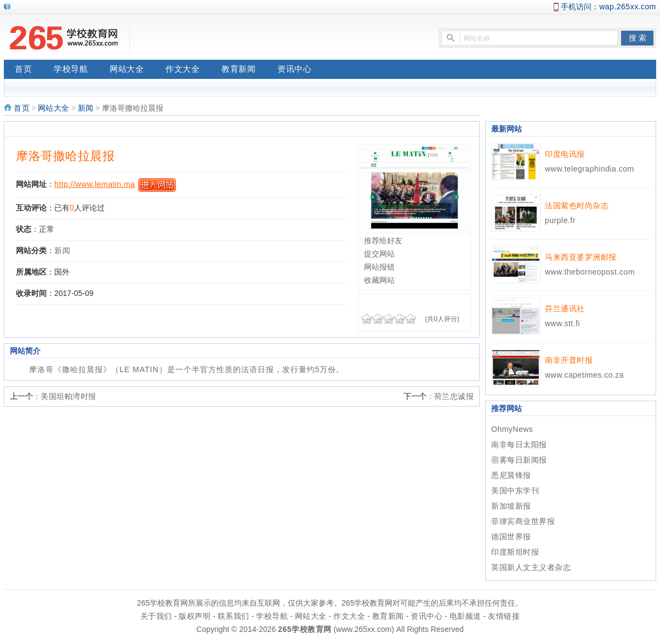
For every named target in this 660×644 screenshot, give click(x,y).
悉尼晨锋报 (511, 475)
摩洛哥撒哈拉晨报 (65, 156)
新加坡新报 (511, 506)
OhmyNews (512, 429)
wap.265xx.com (628, 7)
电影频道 (465, 616)
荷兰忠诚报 (454, 396)
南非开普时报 (569, 360)
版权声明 (195, 616)
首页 (29, 70)
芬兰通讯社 (565, 309)
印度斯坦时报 (515, 552)
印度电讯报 (565, 154)
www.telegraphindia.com (590, 169)
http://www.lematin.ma (95, 184)
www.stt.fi (562, 323)
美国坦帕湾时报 (69, 396)
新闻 (86, 108)
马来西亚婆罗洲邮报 (581, 257)
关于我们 (156, 616)
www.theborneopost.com (590, 272)
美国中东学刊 (515, 491)
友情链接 (504, 616)
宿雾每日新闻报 (519, 460)
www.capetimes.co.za (584, 375)
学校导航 (76, 70)
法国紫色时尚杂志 (577, 206)
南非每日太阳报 (519, 444)
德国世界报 (511, 537)
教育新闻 (244, 70)
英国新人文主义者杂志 (531, 567)
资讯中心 (300, 70)
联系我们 (234, 616)
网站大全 (132, 70)
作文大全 (188, 70)
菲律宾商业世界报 (523, 521)
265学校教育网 (305, 629)
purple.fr (560, 220)
